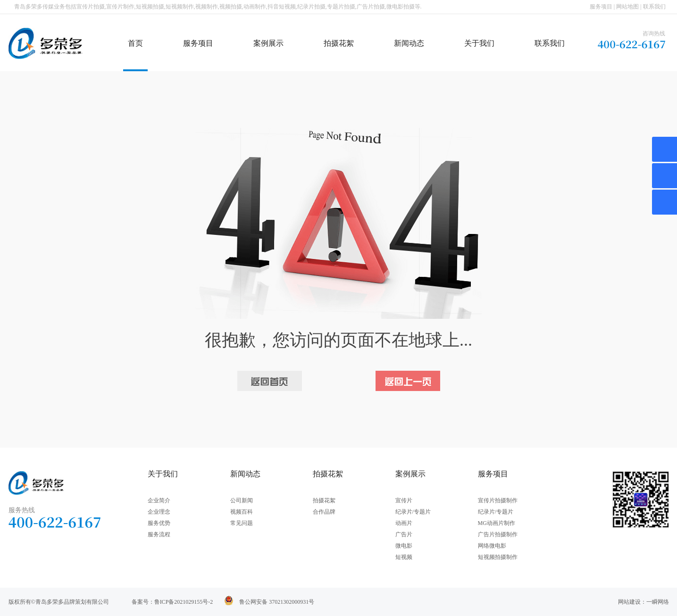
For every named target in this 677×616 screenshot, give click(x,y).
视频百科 (242, 512)
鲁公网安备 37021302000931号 (277, 602)
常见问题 (242, 523)
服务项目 (601, 7)
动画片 (404, 523)
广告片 (404, 534)
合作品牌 (324, 512)
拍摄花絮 (339, 43)
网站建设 (629, 602)
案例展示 (268, 43)
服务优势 (159, 523)
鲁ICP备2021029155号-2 (184, 602)
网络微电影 (492, 546)
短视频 (404, 557)
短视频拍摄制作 (498, 557)
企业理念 (159, 512)
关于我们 (479, 43)
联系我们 (654, 7)
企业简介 (159, 500)
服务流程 (159, 534)
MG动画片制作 (497, 523)
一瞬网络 (658, 602)
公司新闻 (242, 500)
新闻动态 (409, 43)
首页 (135, 43)
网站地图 (627, 7)
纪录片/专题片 (413, 512)
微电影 (404, 546)
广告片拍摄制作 (498, 534)
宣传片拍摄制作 (498, 500)
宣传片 (404, 500)
